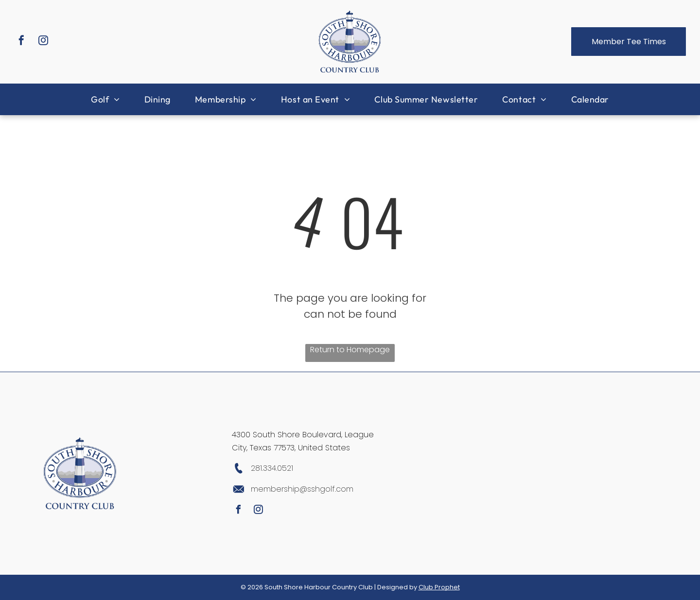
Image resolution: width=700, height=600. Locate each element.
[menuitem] (105, 99)
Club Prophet (439, 587)
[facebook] (21, 42)
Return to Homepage (350, 350)
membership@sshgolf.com (302, 489)
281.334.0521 (272, 468)
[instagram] (43, 42)
